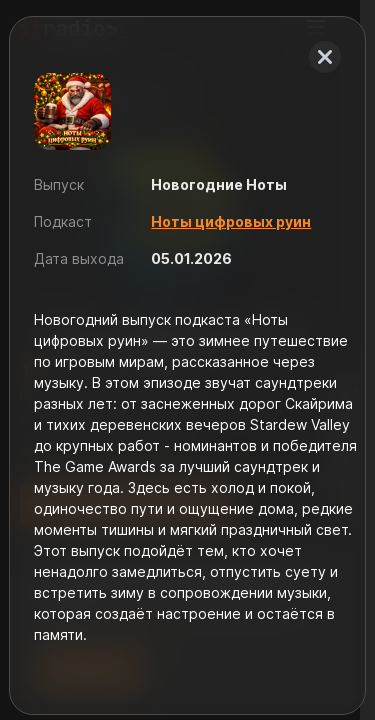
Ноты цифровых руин (231, 221)
